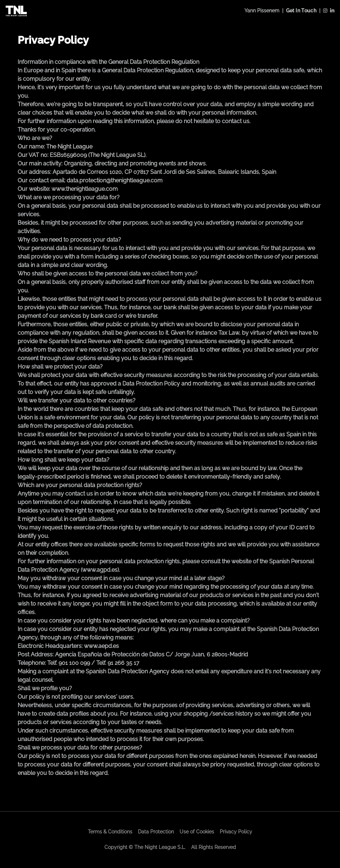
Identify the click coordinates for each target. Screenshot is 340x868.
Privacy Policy (236, 832)
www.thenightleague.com (85, 189)
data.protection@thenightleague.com (115, 180)
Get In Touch (301, 11)
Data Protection (156, 832)
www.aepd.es (101, 646)
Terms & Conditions (110, 832)
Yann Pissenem (262, 11)
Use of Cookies (197, 832)
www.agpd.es (100, 570)
